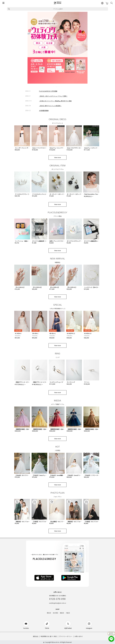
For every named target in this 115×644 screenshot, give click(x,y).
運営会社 (36, 636)
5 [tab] (60, 87)
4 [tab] (58, 87)
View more (57, 157)
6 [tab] (62, 87)
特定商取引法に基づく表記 (49, 636)
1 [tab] (54, 87)
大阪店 (68, 613)
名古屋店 (55, 613)
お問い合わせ (79, 636)
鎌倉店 (62, 613)
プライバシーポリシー (66, 636)
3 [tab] (57, 87)
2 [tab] (55, 87)
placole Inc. (56, 642)
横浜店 (49, 613)
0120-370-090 (57, 599)
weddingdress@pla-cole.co (58, 603)
